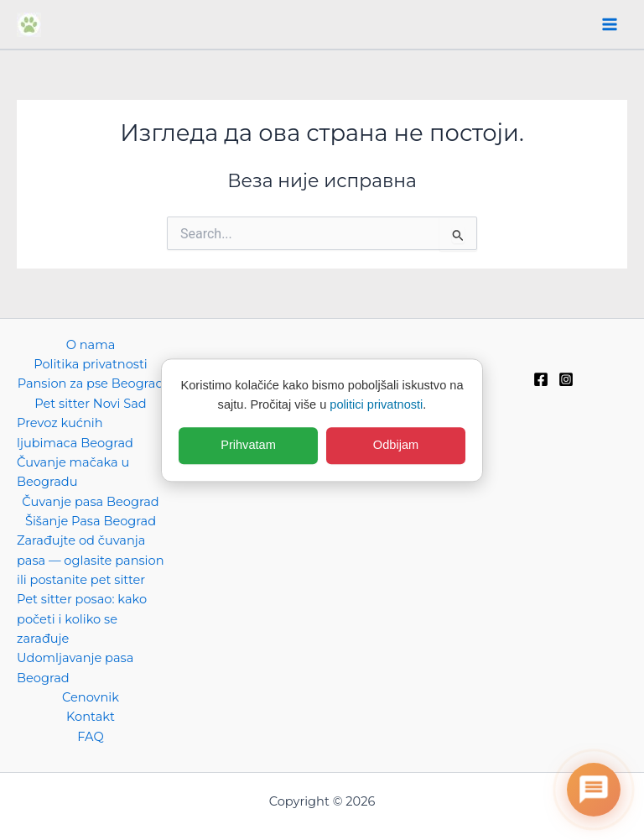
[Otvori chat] (594, 790)
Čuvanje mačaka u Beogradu (73, 472)
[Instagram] (566, 379)
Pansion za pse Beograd (91, 383)
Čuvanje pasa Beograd (90, 502)
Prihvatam (248, 446)
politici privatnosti (376, 404)
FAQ (90, 737)
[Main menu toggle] (610, 24)
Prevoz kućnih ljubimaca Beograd (75, 433)
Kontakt (91, 717)
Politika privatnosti (91, 364)
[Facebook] (541, 379)
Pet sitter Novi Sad (90, 404)
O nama (91, 345)
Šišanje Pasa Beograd (91, 521)
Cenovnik (91, 697)
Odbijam (396, 446)
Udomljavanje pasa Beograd (75, 668)
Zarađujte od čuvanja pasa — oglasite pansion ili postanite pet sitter (91, 560)
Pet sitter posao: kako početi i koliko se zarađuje (82, 619)
